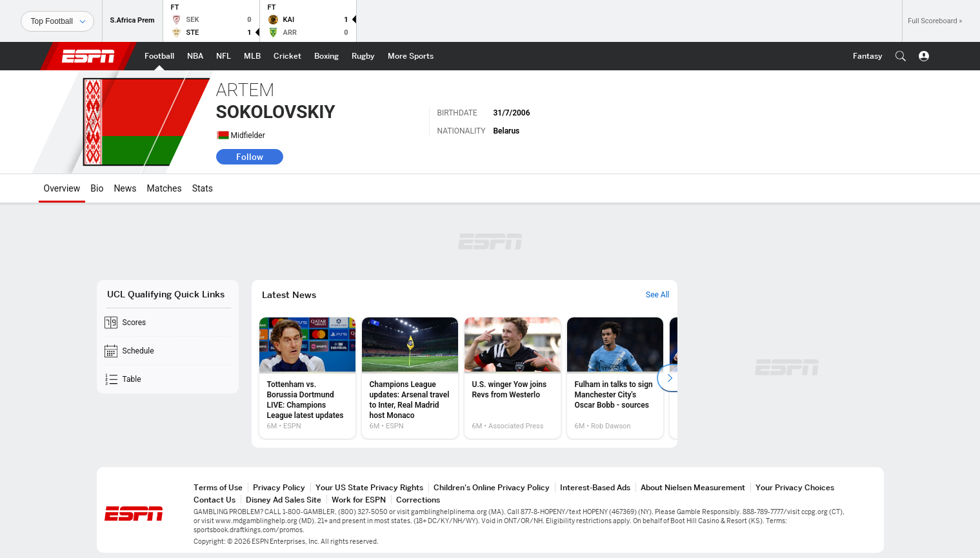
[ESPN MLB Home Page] (252, 56)
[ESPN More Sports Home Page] (411, 56)
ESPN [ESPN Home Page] (88, 56)
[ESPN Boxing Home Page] (326, 56)
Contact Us (215, 500)
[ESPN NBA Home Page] (195, 56)
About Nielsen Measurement (693, 487)
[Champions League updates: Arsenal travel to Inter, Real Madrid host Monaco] (410, 378)
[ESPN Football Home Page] (159, 56)
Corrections (418, 500)
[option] (307, 378)
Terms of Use (218, 487)
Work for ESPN (359, 500)
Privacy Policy (279, 487)
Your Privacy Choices (795, 487)
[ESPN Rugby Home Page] (363, 56)
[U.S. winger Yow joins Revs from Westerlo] (513, 378)
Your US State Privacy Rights (369, 487)
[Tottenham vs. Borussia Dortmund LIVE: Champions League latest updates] (307, 378)
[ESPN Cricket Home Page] (287, 56)
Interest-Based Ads (595, 487)
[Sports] (57, 21)
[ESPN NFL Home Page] (224, 56)
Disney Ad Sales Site (284, 500)
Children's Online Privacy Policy (492, 487)
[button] (901, 56)
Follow (250, 157)
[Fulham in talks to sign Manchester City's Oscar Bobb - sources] (615, 378)
